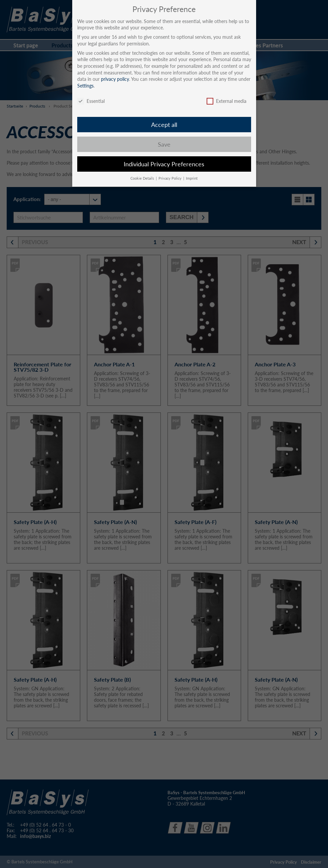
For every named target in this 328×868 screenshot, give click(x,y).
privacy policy (115, 79)
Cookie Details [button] (143, 178)
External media (227, 101)
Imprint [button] (192, 178)
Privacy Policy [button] (171, 178)
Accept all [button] (164, 125)
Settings (85, 86)
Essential (91, 101)
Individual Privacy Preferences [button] (164, 164)
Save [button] (164, 144)
